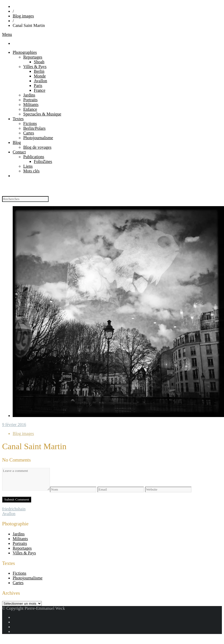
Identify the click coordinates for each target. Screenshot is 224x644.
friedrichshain (14, 509)
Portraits (30, 100)
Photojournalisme (38, 138)
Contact (19, 152)
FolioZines (43, 161)
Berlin (39, 71)
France (40, 90)
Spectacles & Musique (42, 114)
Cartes (29, 133)
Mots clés (31, 171)
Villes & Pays (35, 67)
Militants (31, 105)
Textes (18, 119)
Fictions (30, 124)
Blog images (23, 16)
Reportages (33, 57)
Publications (34, 157)
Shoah (39, 62)
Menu (7, 34)
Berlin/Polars (34, 128)
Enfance (30, 109)
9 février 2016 (14, 425)
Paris (38, 86)
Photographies (25, 52)
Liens (28, 166)
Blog (17, 142)
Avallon (40, 81)
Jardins (29, 95)
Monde (40, 76)
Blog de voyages (37, 147)
